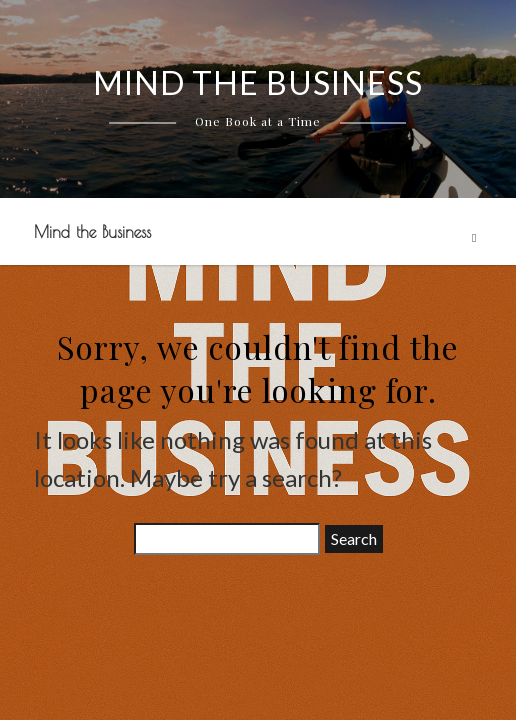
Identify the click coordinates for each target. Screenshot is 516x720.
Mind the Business (92, 232)
